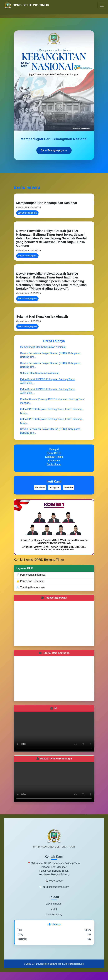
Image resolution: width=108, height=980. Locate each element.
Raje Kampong (54, 914)
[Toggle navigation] (102, 5)
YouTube (68, 488)
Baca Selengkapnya (27, 213)
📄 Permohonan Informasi (31, 575)
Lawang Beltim (54, 904)
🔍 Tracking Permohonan (31, 587)
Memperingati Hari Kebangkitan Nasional (47, 203)
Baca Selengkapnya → (54, 150)
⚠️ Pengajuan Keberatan (30, 581)
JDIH (54, 909)
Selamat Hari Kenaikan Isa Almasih (42, 317)
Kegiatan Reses (54, 457)
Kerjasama (54, 461)
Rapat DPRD (54, 453)
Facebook (40, 488)
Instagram (54, 488)
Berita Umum (54, 464)
